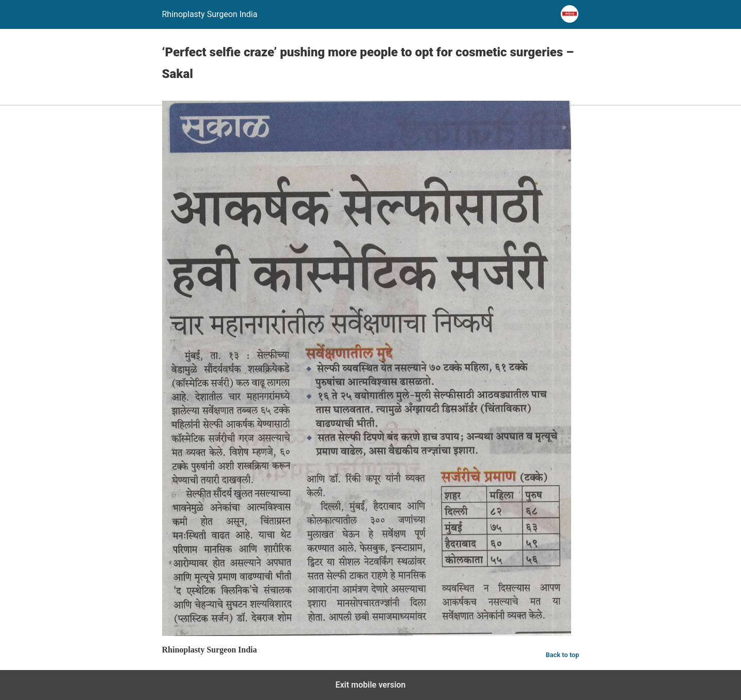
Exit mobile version (370, 685)
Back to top (563, 655)
